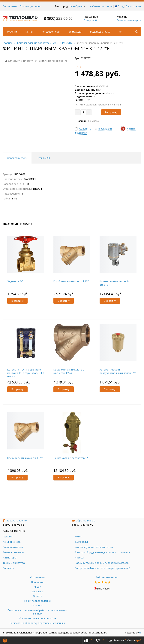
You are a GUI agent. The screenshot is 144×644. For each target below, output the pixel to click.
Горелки (12, 32)
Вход (121, 6)
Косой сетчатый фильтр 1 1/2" (25, 458)
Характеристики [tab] (17, 158)
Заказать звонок (15, 521)
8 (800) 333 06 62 (58, 18)
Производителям (30, 6)
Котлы (29, 32)
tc (140, 633)
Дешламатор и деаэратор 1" (71, 458)
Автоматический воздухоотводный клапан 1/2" (118, 371)
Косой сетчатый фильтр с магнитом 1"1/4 (69, 371)
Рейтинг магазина (107, 577)
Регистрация (134, 6)
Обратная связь (84, 521)
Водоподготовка (100, 32)
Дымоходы (75, 32)
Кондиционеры (51, 32)
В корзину (111, 112)
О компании (10, 6)
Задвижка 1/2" (16, 281)
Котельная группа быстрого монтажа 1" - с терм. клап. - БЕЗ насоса (26, 373)
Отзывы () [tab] (43, 158)
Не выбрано (77, 6)
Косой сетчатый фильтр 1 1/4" (71, 281)
